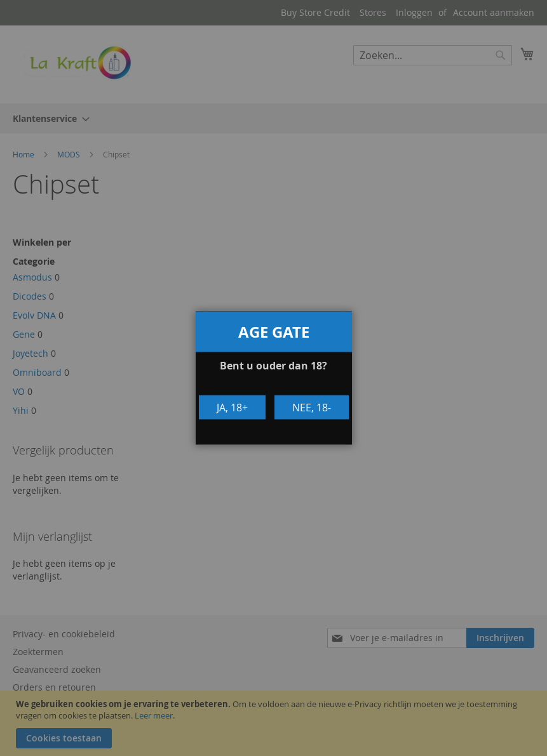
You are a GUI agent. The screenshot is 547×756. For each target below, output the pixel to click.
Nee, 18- (312, 407)
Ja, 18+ (232, 407)
